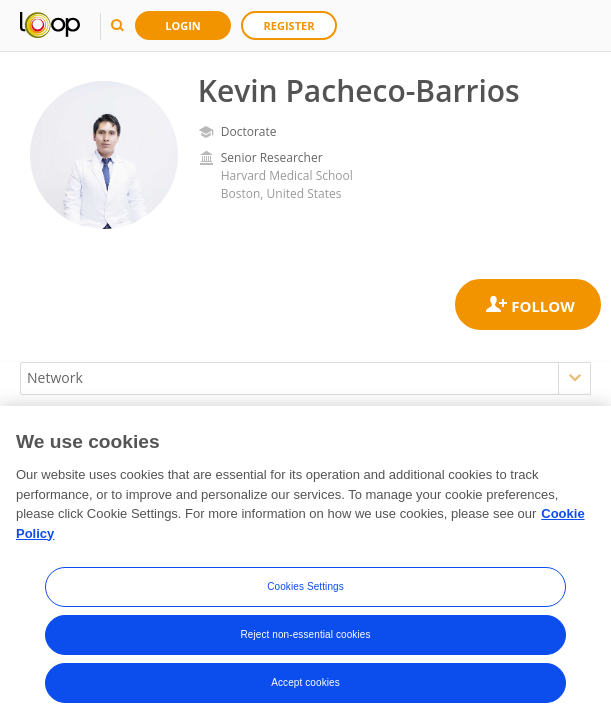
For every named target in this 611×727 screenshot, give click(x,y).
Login (183, 25)
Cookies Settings (305, 587)
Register (289, 25)
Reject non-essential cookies (305, 635)
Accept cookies (305, 683)
